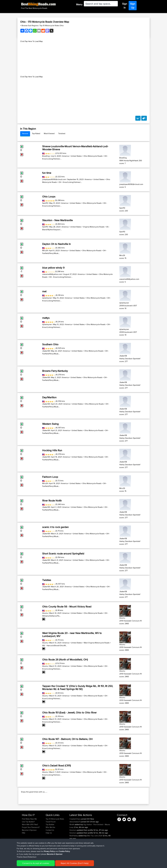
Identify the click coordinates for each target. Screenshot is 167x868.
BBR (88, 834)
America (66, 156)
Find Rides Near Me (29, 834)
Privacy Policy (53, 865)
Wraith (72, 839)
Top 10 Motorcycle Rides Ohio (52, 26)
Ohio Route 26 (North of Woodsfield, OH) (65, 660)
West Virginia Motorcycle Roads (97, 643)
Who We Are (50, 842)
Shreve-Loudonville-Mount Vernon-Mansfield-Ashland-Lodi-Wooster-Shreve (75, 148)
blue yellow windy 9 (53, 268)
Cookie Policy (65, 865)
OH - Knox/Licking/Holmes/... (70, 182)
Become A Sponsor (29, 845)
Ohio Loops (49, 197)
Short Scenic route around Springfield (63, 554)
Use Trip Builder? (28, 837)
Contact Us (50, 845)
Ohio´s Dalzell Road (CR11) (56, 765)
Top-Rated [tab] (36, 133)
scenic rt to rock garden (55, 527)
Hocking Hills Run (52, 450)
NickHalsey (74, 851)
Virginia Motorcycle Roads (94, 227)
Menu (79, 4)
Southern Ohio (50, 344)
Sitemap (44, 865)
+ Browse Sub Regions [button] (29, 26)
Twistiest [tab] (62, 133)
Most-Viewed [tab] (49, 133)
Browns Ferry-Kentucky (55, 371)
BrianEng (46, 156)
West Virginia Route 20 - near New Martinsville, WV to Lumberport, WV (72, 635)
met (44, 291)
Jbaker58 (46, 351)
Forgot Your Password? (31, 842)
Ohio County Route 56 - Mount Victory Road (67, 607)
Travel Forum (51, 837)
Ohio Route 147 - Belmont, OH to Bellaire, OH (67, 739)
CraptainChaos (75, 834)
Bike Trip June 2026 (95, 851)
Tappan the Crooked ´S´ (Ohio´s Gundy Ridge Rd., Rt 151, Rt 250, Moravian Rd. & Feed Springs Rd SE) (78, 688)
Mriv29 (45, 250)
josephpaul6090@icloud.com (54, 179)
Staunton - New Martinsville (57, 220)
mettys (46, 318)
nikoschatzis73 (75, 837)
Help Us (49, 848)
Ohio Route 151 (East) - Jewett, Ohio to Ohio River (69, 713)
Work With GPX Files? (30, 839)
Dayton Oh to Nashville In (56, 244)
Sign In (125, 6)
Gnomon (73, 845)
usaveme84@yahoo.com (52, 274)
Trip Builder (50, 839)
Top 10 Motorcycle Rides (55, 834)
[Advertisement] (83, 59)
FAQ (23, 848)
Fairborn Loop (50, 477)
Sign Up (133, 6)
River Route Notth (52, 501)
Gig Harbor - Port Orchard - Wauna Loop (90, 841)
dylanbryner (47, 298)
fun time (47, 173)
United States (76, 156)
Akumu (45, 613)
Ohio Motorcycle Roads (93, 156)
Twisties (47, 580)
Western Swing (50, 424)
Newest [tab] (25, 133)
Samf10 (45, 203)
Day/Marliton (49, 397)
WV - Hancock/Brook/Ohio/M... (55, 646)
